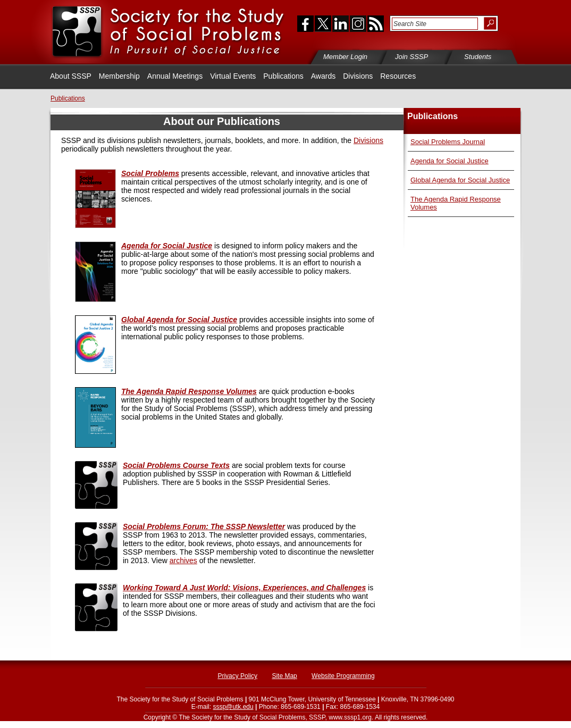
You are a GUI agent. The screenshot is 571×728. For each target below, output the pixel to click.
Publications (283, 76)
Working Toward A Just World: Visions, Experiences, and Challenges (244, 588)
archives (183, 560)
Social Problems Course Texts (176, 465)
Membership (119, 76)
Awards (323, 76)
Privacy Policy (237, 676)
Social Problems (150, 173)
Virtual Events (233, 76)
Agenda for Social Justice (450, 161)
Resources (398, 76)
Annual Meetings (175, 76)
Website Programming (343, 676)
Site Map (284, 676)
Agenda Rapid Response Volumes (189, 391)
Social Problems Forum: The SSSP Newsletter (204, 526)
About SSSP (71, 76)
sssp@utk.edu (233, 707)
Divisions (358, 76)
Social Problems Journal (448, 142)
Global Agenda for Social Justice (460, 180)
